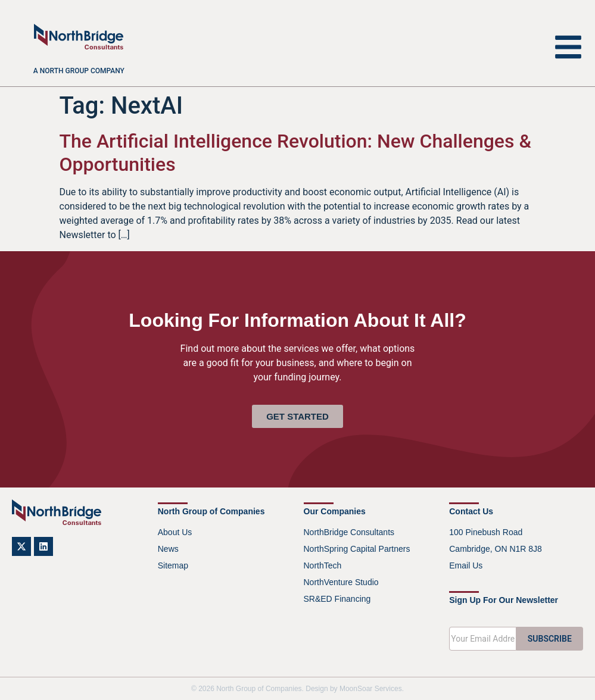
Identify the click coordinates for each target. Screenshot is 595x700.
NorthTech (323, 565)
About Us (175, 532)
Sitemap (173, 565)
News (168, 549)
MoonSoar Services (371, 689)
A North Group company (79, 71)
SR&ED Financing (337, 599)
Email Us (466, 565)
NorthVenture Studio (341, 582)
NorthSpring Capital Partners (357, 549)
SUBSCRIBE (550, 639)
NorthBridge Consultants (349, 532)
